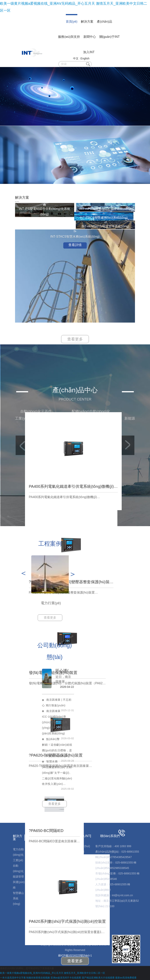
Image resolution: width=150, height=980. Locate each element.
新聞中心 (90, 37)
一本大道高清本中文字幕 (13, 978)
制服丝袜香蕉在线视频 (38, 978)
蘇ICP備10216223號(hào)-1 (75, 955)
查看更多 (75, 339)
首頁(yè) (72, 22)
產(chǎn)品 (104, 22)
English (85, 58)
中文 (76, 58)
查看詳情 (75, 245)
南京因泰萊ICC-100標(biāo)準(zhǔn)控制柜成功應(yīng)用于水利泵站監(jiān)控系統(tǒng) (56, 722)
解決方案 (87, 22)
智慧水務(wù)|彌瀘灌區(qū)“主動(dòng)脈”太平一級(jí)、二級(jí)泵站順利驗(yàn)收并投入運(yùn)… (57, 773)
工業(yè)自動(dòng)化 (18, 866)
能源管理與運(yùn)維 (19, 882)
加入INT (89, 52)
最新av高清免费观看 (126, 978)
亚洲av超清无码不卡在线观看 (66, 978)
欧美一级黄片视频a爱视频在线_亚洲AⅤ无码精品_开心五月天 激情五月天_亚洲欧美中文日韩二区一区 (53, 973)
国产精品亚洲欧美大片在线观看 (98, 978)
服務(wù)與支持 (69, 37)
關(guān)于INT (110, 37)
